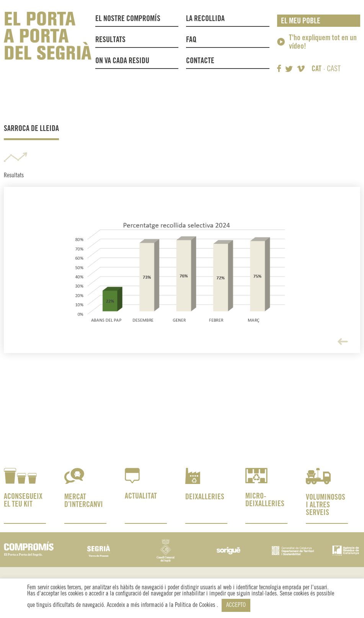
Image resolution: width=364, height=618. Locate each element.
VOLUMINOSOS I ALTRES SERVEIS (326, 505)
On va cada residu (122, 61)
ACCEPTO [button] (236, 605)
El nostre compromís (128, 19)
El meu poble (301, 21)
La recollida (207, 19)
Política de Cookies (196, 605)
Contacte (200, 61)
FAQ (191, 40)
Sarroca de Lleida (31, 129)
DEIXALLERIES (205, 497)
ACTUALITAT (141, 496)
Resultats (110, 40)
